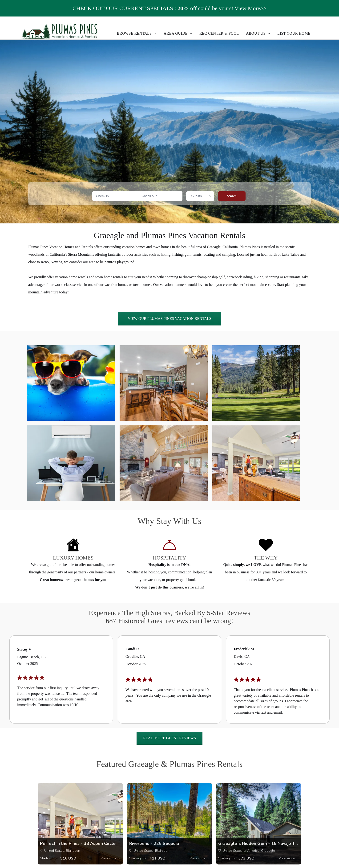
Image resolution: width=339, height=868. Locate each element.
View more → (111, 858)
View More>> (250, 8)
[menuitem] (137, 33)
